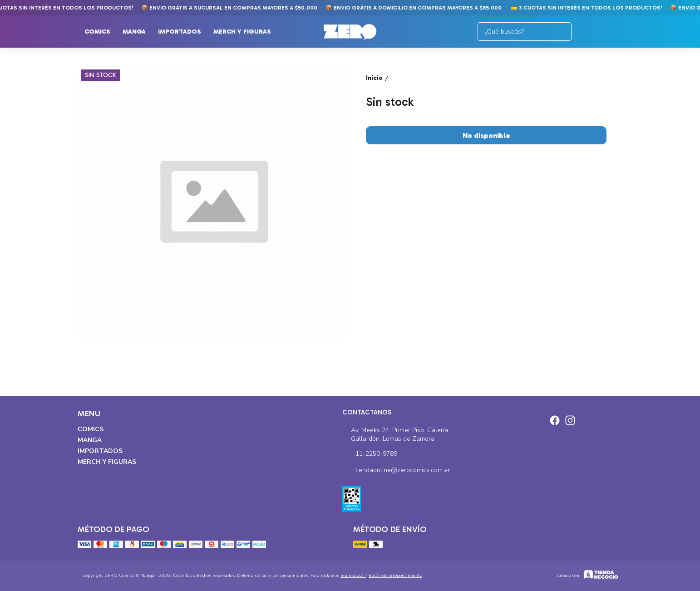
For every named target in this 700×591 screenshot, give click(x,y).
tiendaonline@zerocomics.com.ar (396, 471)
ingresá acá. (353, 576)
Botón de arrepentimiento (395, 576)
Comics (102, 32)
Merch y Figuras (247, 32)
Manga (139, 32)
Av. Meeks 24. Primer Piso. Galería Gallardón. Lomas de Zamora (395, 434)
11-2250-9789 (370, 454)
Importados (184, 32)
